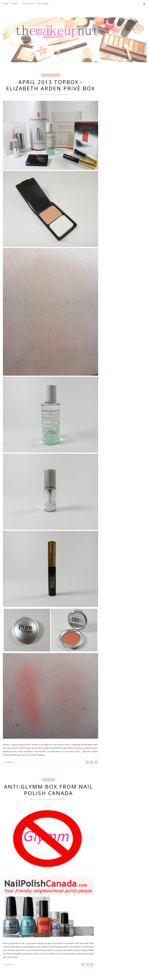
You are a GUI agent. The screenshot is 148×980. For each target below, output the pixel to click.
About (15, 4)
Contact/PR (28, 4)
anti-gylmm (48, 780)
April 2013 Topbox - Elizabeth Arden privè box (51, 85)
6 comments (9, 964)
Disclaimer (43, 4)
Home (5, 4)
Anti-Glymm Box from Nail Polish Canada (48, 790)
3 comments (9, 762)
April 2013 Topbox (51, 75)
